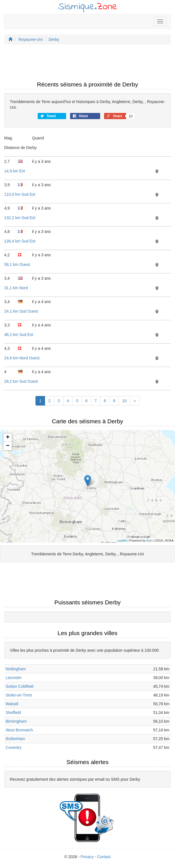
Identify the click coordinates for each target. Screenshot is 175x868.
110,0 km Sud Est (20, 194)
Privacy (87, 857)
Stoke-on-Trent (19, 695)
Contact (104, 857)
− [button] (8, 446)
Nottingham (16, 669)
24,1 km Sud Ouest (21, 311)
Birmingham (16, 721)
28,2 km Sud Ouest (21, 381)
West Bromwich (19, 730)
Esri (149, 540)
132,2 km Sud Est (20, 218)
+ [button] (8, 438)
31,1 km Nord (16, 288)
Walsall (12, 704)
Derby (54, 39)
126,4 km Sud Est (20, 241)
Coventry (14, 747)
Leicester (14, 678)
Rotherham (15, 739)
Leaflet (122, 540)
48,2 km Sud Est (19, 335)
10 (124, 401)
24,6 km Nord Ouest (22, 358)
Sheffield (13, 713)
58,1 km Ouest (17, 264)
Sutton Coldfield (20, 686)
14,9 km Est (15, 171)
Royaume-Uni (31, 39)
